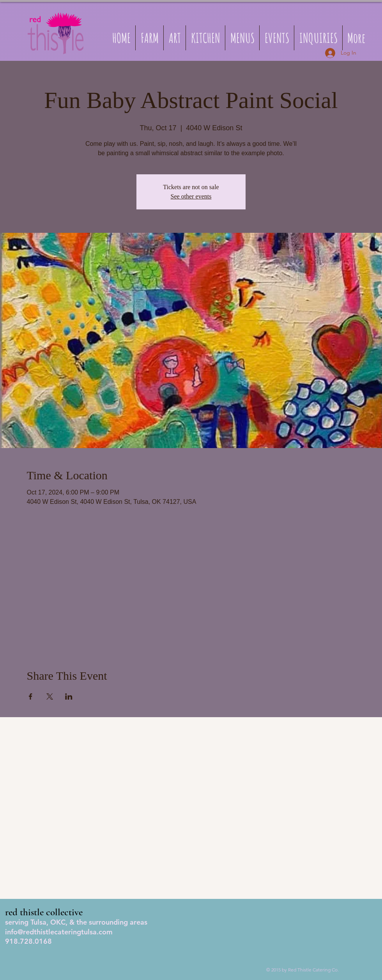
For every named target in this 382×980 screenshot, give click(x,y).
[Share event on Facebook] (31, 696)
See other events (191, 196)
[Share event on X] (50, 696)
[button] (242, 38)
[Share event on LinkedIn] (69, 696)
